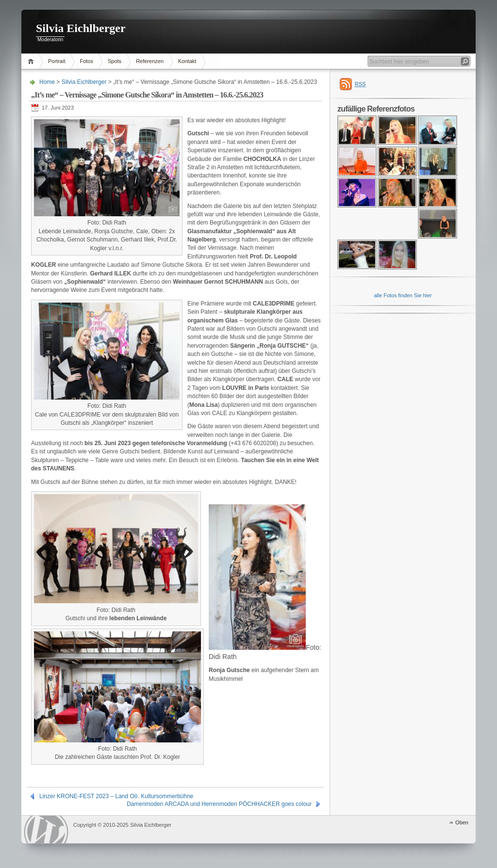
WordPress (46, 829)
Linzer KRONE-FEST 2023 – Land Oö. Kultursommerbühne (116, 796)
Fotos (86, 61)
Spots (115, 61)
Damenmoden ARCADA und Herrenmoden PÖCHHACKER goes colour (219, 804)
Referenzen (150, 61)
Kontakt (187, 61)
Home (32, 61)
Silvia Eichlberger (81, 28)
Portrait (57, 61)
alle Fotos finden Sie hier (403, 295)
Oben (462, 822)
